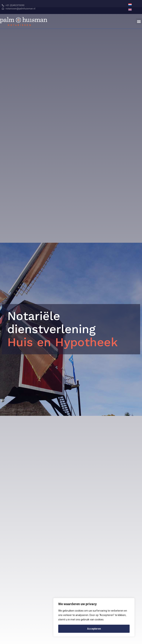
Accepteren (94, 629)
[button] (139, 21)
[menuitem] (130, 5)
